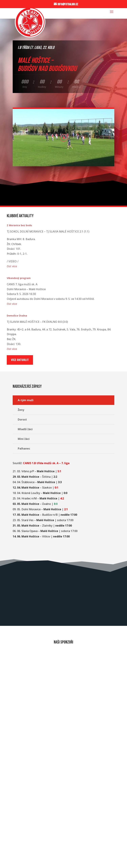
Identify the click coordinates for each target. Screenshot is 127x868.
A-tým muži (26, 400)
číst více (12, 266)
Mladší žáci (25, 429)
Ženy (21, 410)
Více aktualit (20, 360)
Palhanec (24, 449)
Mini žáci (24, 439)
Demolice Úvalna (17, 316)
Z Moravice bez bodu (19, 225)
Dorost (22, 419)
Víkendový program (19, 278)
